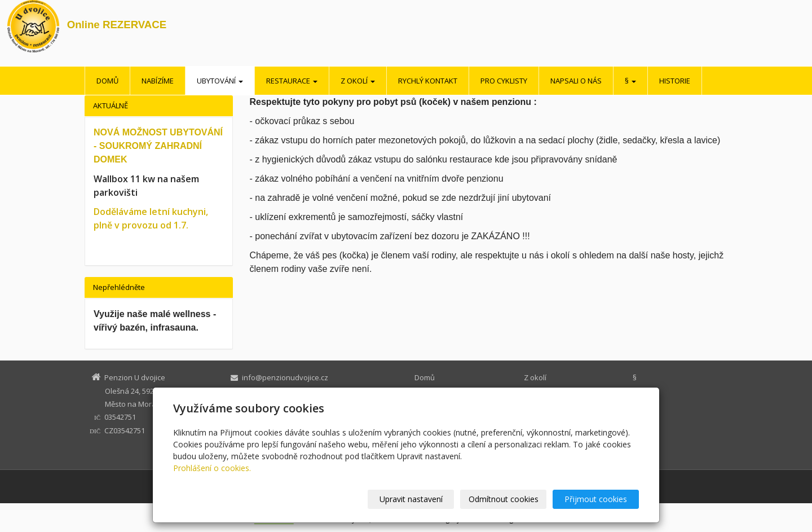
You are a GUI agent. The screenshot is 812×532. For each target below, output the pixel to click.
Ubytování (220, 81)
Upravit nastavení (411, 499)
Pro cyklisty (504, 81)
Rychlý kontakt (428, 81)
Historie (675, 81)
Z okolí (358, 81)
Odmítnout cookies (504, 499)
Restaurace (292, 81)
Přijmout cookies (596, 499)
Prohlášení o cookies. (212, 468)
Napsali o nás (576, 81)
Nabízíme (158, 81)
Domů (107, 81)
